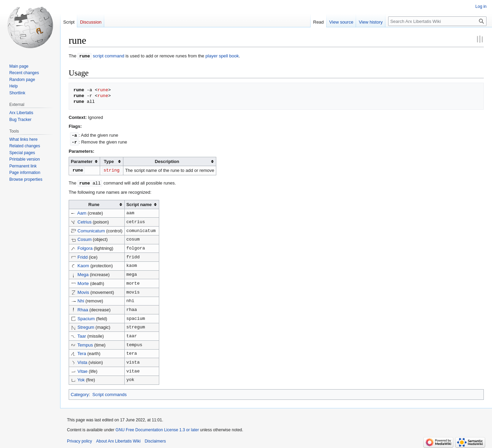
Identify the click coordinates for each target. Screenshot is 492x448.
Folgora (85, 247)
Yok (81, 378)
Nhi (81, 299)
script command (109, 56)
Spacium (86, 317)
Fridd (83, 255)
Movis (83, 291)
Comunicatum (91, 229)
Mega (83, 273)
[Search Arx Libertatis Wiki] (437, 21)
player (211, 56)
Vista (83, 361)
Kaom (83, 264)
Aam (82, 211)
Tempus (85, 343)
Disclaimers (155, 439)
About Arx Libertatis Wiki (118, 439)
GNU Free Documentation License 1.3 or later (157, 428)
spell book (229, 56)
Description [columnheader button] (167, 160)
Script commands (109, 393)
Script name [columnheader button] (139, 203)
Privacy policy (79, 439)
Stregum (86, 325)
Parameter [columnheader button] (82, 160)
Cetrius (85, 220)
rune (85, 56)
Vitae (83, 370)
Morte (83, 282)
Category (80, 393)
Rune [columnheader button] (94, 203)
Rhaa (83, 308)
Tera (82, 352)
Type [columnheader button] (109, 160)
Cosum (85, 238)
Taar (82, 334)
